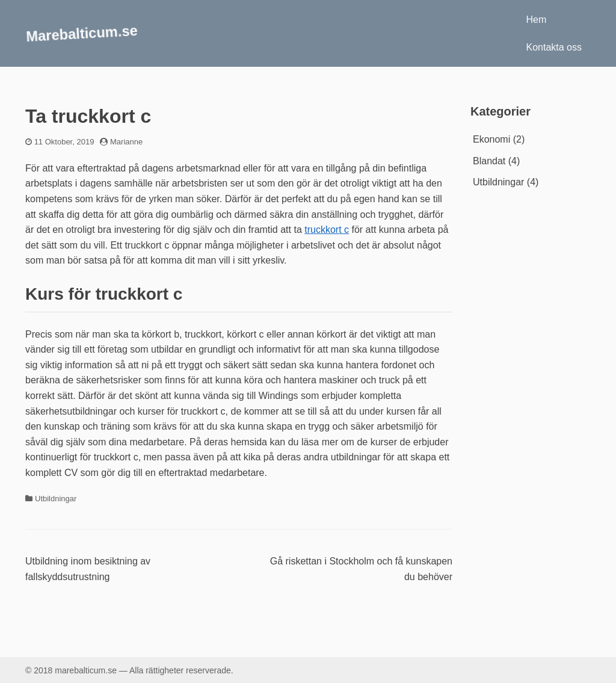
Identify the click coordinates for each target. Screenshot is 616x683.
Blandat (489, 161)
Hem (537, 20)
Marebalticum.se (82, 33)
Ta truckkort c (88, 116)
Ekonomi (491, 139)
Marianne (126, 142)
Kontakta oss (554, 47)
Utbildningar (56, 499)
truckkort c (327, 230)
